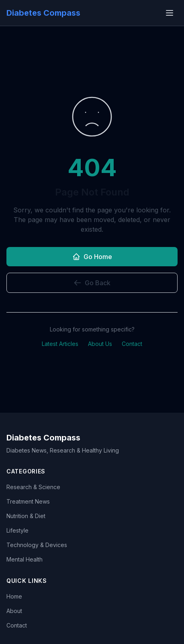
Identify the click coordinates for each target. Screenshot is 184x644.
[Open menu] (170, 13)
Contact (132, 344)
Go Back (92, 283)
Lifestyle (17, 530)
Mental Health (25, 559)
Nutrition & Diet (26, 516)
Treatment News (28, 501)
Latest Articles (60, 344)
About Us (100, 344)
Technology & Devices (37, 545)
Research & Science (33, 487)
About (14, 611)
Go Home (92, 257)
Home (14, 596)
